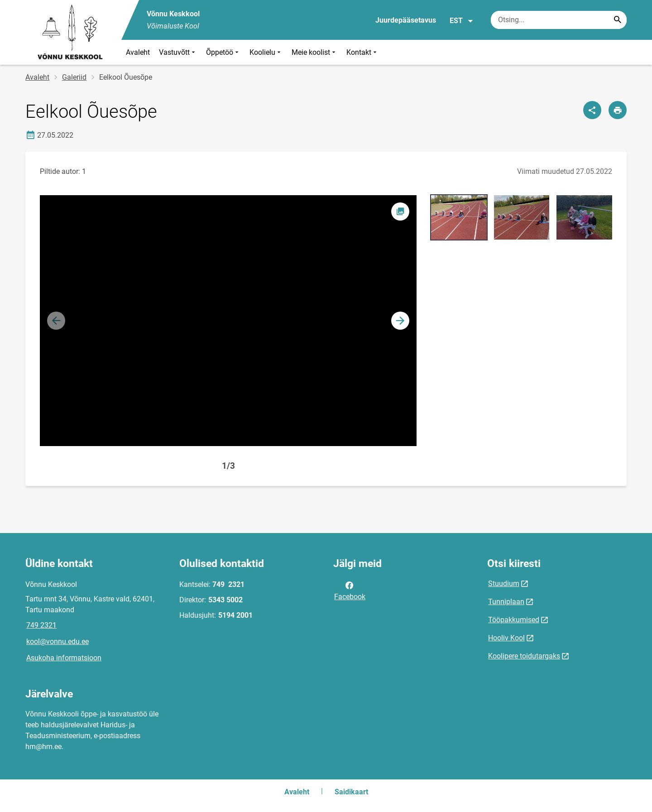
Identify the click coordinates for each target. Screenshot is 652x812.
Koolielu (266, 52)
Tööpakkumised (514, 620)
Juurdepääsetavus (406, 20)
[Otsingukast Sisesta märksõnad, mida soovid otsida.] (559, 20)
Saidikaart (351, 792)
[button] (400, 321)
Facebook (350, 590)
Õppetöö (223, 52)
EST (462, 21)
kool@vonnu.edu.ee (58, 641)
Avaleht (138, 52)
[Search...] (618, 20)
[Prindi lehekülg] (618, 110)
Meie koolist (314, 52)
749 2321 (41, 625)
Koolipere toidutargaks (524, 656)
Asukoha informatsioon (64, 658)
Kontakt (362, 52)
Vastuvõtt (178, 52)
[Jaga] (592, 110)
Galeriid (74, 77)
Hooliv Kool (506, 638)
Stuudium (504, 584)
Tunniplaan (506, 602)
